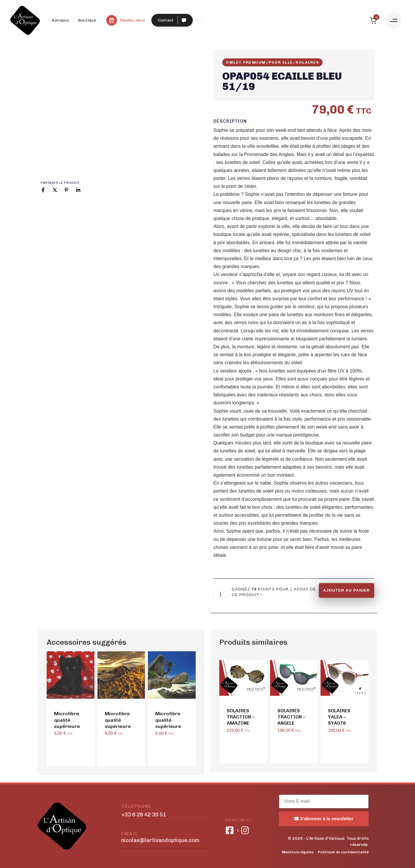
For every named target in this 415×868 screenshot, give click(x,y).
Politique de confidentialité (343, 852)
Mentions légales (298, 852)
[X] (55, 190)
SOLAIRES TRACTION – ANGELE (291, 717)
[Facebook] (43, 190)
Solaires (307, 62)
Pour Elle (281, 62)
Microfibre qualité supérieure (67, 720)
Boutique (87, 20)
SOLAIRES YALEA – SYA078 (339, 717)
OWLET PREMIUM (246, 62)
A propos (60, 20)
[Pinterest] (66, 190)
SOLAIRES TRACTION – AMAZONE (241, 717)
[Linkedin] (78, 190)
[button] (394, 20)
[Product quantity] (220, 595)
